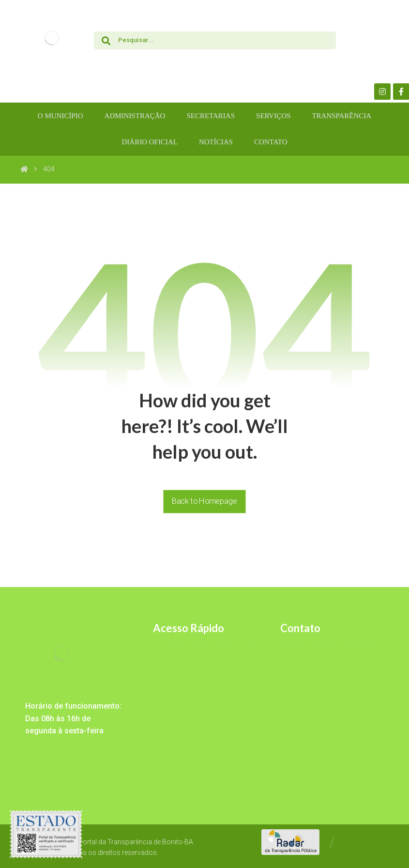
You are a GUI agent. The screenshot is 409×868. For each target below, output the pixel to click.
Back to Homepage (204, 501)
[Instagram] (382, 92)
